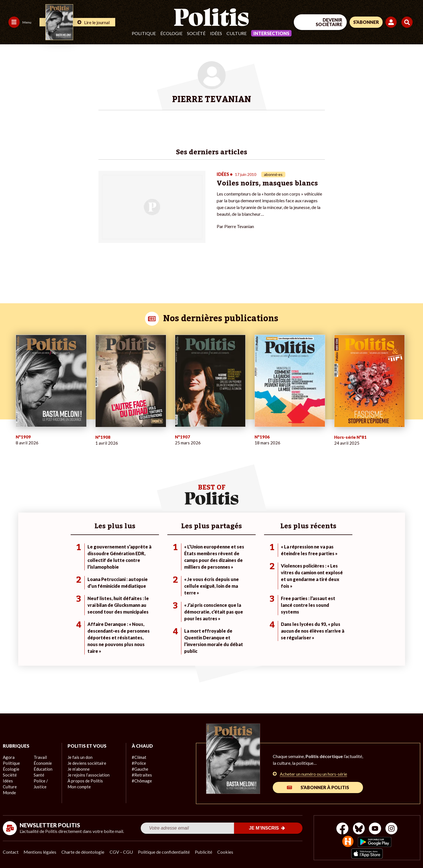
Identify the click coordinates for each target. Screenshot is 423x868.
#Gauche (140, 766)
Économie (42, 766)
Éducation (42, 772)
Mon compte (79, 783)
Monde (40, 754)
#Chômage (141, 778)
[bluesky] (358, 826)
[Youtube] (376, 826)
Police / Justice (47, 783)
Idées (216, 33)
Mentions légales (41, 849)
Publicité (206, 849)
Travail (39, 760)
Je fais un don (79, 754)
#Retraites (141, 772)
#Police (138, 760)
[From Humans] (347, 839)
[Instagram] (393, 826)
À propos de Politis (84, 778)
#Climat (138, 754)
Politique (144, 33)
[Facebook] (341, 826)
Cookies (228, 849)
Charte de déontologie (84, 849)
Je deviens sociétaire (86, 760)
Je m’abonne (78, 766)
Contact (11, 849)
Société (196, 33)
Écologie (171, 33)
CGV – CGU (123, 849)
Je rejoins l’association (87, 772)
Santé (39, 778)
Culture (237, 33)
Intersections (271, 33)
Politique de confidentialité (166, 849)
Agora (8, 754)
